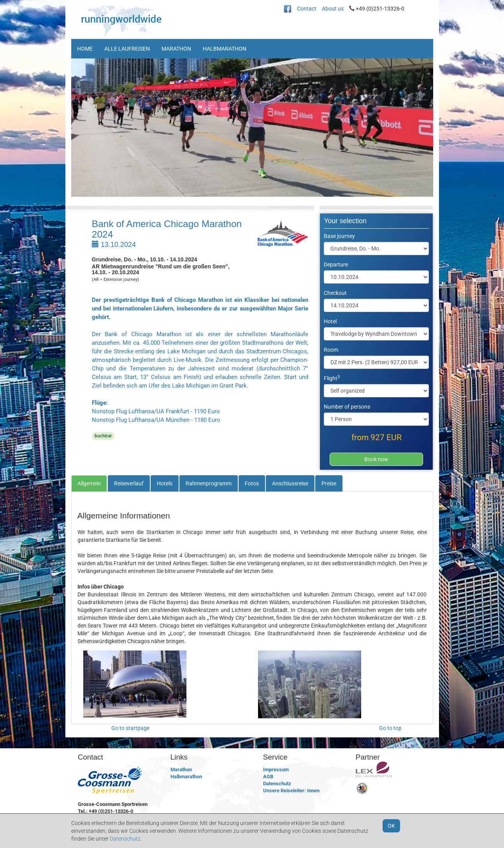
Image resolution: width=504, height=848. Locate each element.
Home (85, 49)
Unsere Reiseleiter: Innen (291, 791)
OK (391, 826)
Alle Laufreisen (127, 49)
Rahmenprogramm (209, 483)
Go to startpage (130, 728)
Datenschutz (277, 784)
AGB (268, 777)
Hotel (330, 321)
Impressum (276, 770)
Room (331, 350)
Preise (329, 483)
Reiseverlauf (129, 483)
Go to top (390, 728)
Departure (336, 264)
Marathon (176, 49)
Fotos (252, 483)
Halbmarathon (225, 49)
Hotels (165, 483)
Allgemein (89, 483)
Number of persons (347, 407)
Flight (332, 378)
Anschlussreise (290, 483)
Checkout (335, 293)
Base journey (339, 236)
